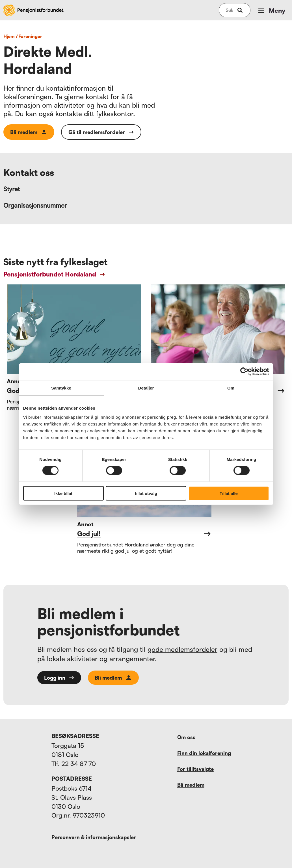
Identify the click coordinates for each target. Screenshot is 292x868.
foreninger (30, 36)
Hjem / (11, 36)
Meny (271, 10)
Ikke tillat (63, 493)
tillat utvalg (146, 493)
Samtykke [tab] (61, 388)
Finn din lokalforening (204, 753)
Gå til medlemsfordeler (101, 132)
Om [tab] (231, 388)
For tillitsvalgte (195, 769)
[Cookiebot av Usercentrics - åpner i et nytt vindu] (244, 372)
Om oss (186, 737)
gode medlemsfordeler (182, 649)
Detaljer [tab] (146, 388)
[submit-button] (240, 10)
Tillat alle (229, 493)
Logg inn (59, 678)
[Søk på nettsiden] (230, 10)
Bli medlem (29, 132)
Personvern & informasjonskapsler (94, 837)
